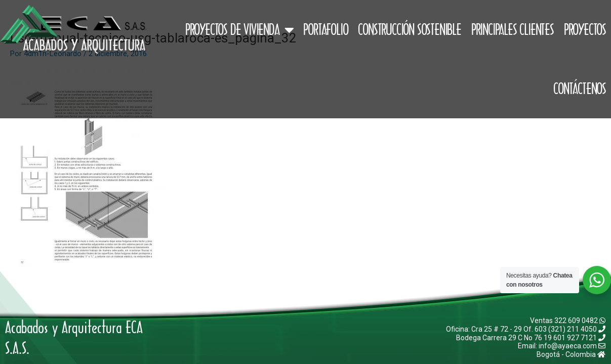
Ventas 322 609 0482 (568, 321)
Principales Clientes (513, 29)
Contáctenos (580, 88)
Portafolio (325, 29)
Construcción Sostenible (409, 29)
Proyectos (585, 29)
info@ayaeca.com (572, 346)
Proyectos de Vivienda (239, 30)
